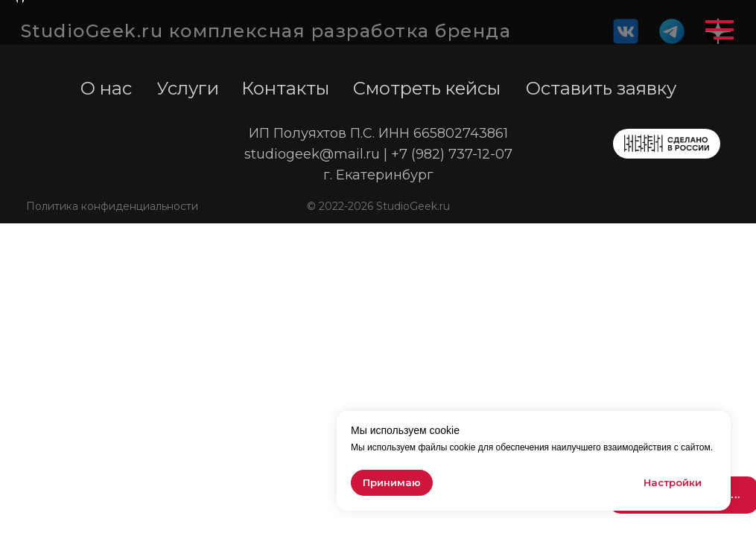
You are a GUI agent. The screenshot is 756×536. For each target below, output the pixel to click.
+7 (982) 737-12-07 (452, 154)
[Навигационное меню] (720, 30)
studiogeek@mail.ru (312, 154)
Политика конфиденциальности (112, 206)
